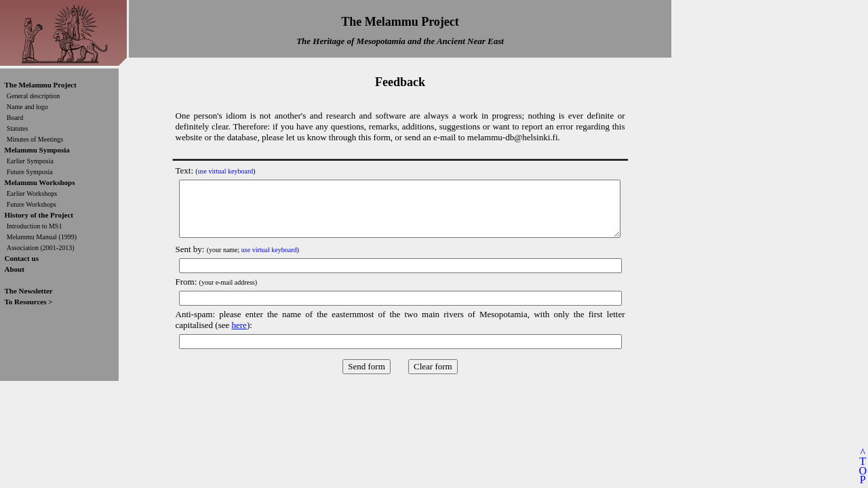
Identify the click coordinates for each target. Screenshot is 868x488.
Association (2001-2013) (41, 248)
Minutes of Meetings (35, 139)
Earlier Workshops (32, 194)
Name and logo (27, 107)
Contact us (22, 258)
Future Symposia (30, 172)
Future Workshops (32, 204)
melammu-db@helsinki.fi (513, 137)
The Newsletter (29, 291)
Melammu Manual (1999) (42, 237)
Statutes (18, 128)
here (239, 325)
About (15, 269)
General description (34, 96)
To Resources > (29, 302)
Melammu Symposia (37, 150)
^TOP (863, 466)
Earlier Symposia (30, 161)
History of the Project (39, 215)
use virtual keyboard (226, 171)
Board (15, 118)
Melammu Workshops (40, 182)
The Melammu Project (41, 85)
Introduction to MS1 (35, 226)
